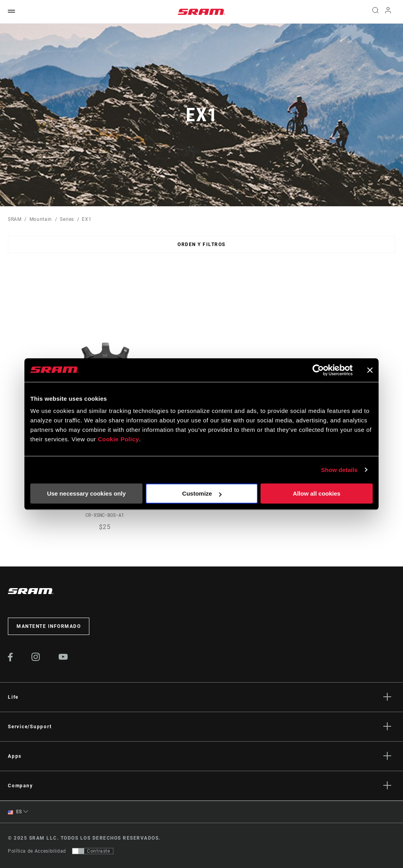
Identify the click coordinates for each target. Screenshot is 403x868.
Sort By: (8, 273)
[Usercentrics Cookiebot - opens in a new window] (318, 370)
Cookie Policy (118, 439)
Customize (202, 493)
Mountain (41, 219)
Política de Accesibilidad (37, 851)
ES (15, 812)
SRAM (15, 219)
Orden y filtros (201, 244)
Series (67, 219)
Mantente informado (49, 626)
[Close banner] (370, 370)
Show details (339, 470)
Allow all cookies (317, 493)
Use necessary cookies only (86, 493)
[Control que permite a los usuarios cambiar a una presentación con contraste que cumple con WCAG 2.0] (93, 851)
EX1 (87, 219)
